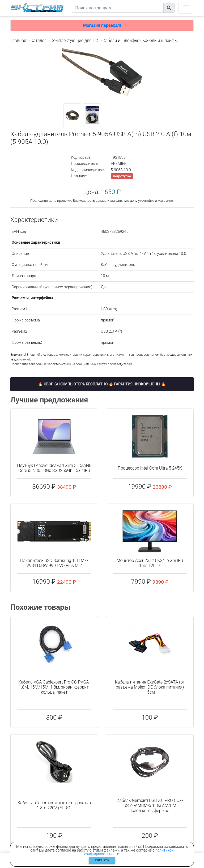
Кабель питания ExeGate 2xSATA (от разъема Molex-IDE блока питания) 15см (150, 687)
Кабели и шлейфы (120, 40)
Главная (18, 40)
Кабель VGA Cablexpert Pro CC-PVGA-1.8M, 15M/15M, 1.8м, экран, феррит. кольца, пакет (54, 687)
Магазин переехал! (102, 25)
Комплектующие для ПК (74, 40)
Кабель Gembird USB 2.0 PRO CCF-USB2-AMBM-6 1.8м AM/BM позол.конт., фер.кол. (150, 805)
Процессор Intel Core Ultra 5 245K (150, 468)
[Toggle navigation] (186, 8)
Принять (102, 860)
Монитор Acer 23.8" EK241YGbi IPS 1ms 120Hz (150, 563)
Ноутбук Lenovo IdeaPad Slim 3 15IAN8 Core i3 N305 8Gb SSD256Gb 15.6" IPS (54, 468)
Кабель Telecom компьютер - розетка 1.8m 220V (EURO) (54, 805)
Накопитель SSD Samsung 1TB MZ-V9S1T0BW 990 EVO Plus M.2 (54, 563)
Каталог (38, 40)
